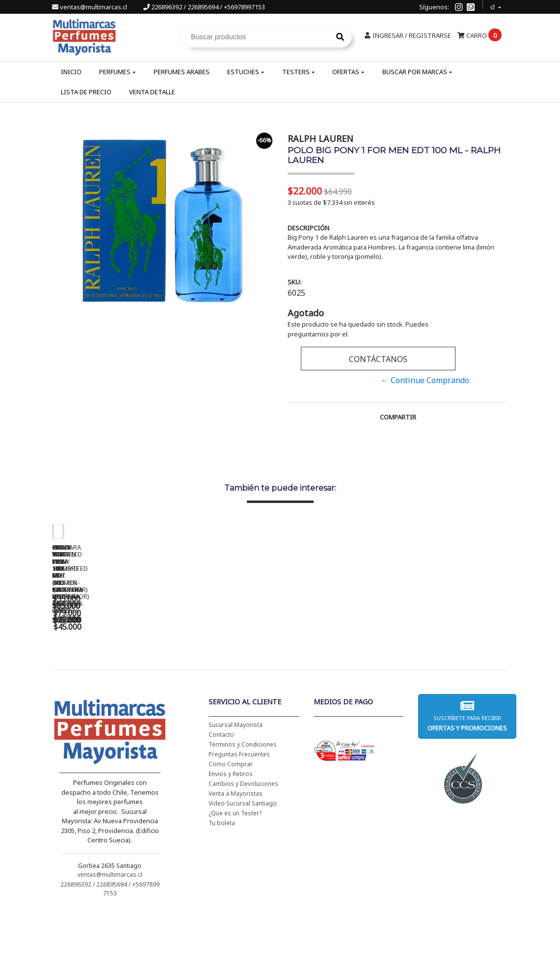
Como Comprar (231, 828)
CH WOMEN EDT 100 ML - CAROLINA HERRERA (121, 674)
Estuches (243, 72)
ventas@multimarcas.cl (90, 7)
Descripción (308, 228)
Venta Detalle (152, 92)
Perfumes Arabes (182, 72)
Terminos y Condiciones (243, 808)
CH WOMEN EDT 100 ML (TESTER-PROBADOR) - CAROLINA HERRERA (258, 677)
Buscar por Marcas (415, 72)
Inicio (71, 72)
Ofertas (346, 72)
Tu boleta (222, 887)
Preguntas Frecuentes (239, 818)
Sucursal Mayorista (236, 789)
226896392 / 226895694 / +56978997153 (204, 7)
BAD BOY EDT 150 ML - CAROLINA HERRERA (396, 674)
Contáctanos (378, 359)
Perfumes (115, 72)
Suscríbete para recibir (467, 780)
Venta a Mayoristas (236, 857)
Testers (296, 72)
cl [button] (493, 6)
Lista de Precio (86, 92)
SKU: (294, 282)
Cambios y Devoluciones (243, 848)
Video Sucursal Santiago (243, 867)
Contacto (221, 798)
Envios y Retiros (231, 838)
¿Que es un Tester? (235, 877)
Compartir (398, 417)
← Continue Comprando (425, 380)
